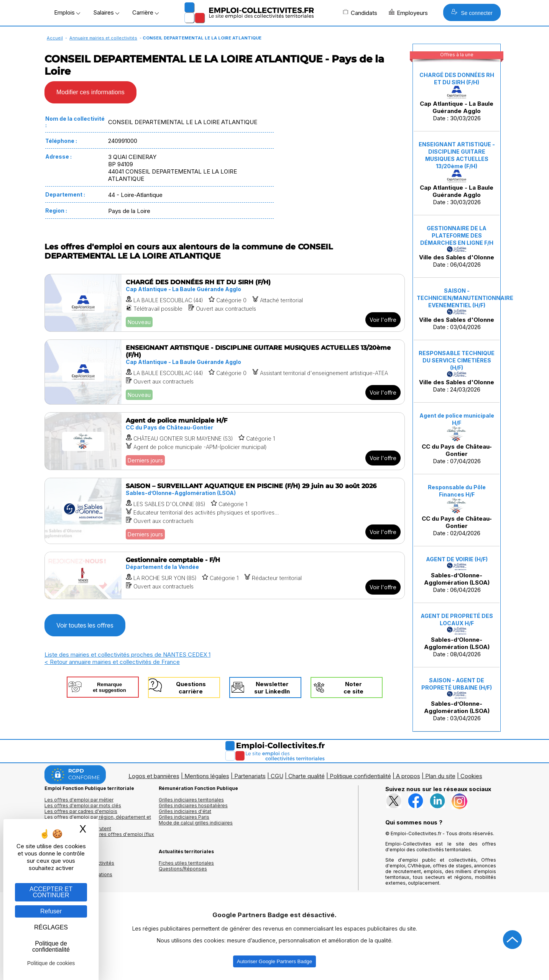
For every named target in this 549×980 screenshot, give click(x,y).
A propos (408, 776)
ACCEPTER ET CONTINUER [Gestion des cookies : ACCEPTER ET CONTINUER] (51, 892)
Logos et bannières (154, 776)
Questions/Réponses (183, 869)
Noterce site (353, 688)
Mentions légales (207, 776)
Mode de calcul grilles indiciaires (196, 823)
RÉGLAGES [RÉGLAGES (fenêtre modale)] (51, 927)
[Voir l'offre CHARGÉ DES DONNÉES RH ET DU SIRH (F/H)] (225, 303)
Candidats (360, 13)
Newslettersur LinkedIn (272, 688)
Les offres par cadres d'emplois (81, 811)
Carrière (145, 12)
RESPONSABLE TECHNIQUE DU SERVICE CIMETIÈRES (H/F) (457, 360)
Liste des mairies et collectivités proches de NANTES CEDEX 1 (127, 655)
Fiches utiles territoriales (186, 863)
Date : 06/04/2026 (457, 247)
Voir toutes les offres (85, 625)
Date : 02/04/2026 (457, 510)
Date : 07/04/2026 (457, 438)
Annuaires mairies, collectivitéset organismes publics (79, 866)
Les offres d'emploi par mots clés (83, 805)
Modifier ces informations (90, 92)
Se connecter (472, 12)
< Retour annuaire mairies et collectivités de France (112, 662)
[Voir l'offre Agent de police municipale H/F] (225, 441)
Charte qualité (307, 776)
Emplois (67, 12)
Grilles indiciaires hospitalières (193, 805)
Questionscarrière (191, 688)
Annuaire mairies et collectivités (103, 38)
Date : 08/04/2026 (457, 635)
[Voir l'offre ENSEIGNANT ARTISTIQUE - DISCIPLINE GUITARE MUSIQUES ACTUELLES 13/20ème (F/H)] (225, 372)
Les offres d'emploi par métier (79, 800)
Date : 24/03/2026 (457, 371)
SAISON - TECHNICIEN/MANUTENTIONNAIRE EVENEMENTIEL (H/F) (465, 298)
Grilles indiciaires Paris (184, 817)
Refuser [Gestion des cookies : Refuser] (51, 911)
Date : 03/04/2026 (458, 309)
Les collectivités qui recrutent (78, 828)
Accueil (55, 38)
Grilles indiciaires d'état (185, 811)
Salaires (106, 12)
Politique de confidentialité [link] (51, 946)
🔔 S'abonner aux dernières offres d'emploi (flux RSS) (99, 837)
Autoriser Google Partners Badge (274, 961)
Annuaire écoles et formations (78, 874)
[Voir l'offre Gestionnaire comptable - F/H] (225, 575)
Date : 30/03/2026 (457, 97)
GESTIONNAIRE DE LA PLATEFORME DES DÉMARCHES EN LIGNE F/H (457, 235)
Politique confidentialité (360, 776)
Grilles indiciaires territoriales (191, 800)
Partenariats (250, 776)
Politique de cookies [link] (51, 963)
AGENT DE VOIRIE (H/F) (457, 559)
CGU (277, 776)
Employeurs (408, 13)
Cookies (471, 776)
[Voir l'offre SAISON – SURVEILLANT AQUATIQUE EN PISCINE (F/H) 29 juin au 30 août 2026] (225, 511)
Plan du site (440, 776)
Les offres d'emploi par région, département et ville (98, 820)
